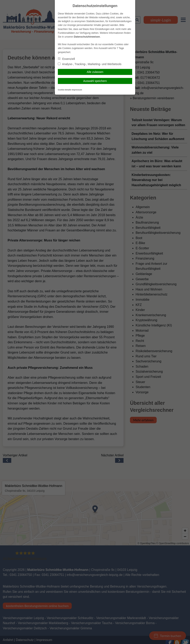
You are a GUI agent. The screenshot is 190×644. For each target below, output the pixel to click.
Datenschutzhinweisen (87, 37)
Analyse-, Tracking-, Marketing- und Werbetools (90, 64)
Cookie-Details (65, 90)
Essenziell (66, 59)
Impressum (77, 90)
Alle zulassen (95, 72)
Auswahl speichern (95, 81)
